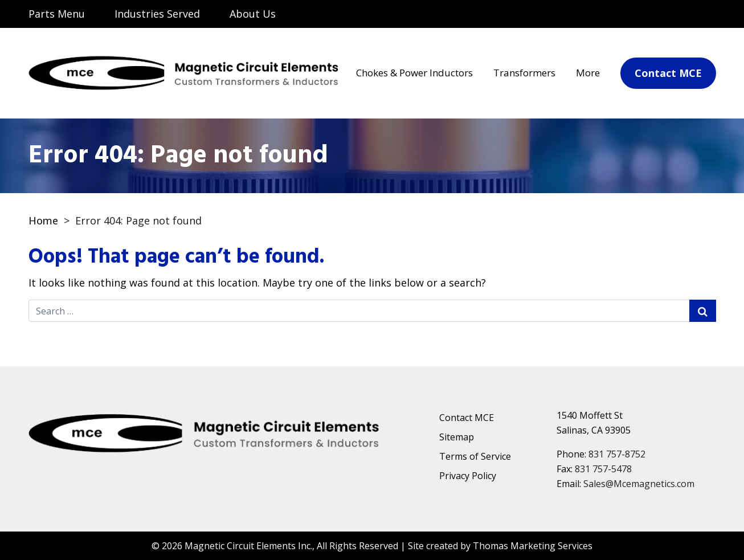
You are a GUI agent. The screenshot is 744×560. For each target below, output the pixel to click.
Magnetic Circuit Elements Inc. (248, 546)
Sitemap (457, 437)
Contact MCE (467, 418)
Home (43, 220)
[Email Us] (659, 15)
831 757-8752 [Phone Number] (617, 454)
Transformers (524, 73)
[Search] (614, 14)
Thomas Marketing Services (533, 546)
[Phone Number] (701, 15)
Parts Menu (57, 14)
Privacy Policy (468, 476)
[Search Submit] (703, 311)
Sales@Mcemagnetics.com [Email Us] (639, 484)
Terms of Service (475, 456)
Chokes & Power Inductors (414, 73)
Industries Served (157, 14)
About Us (253, 14)
